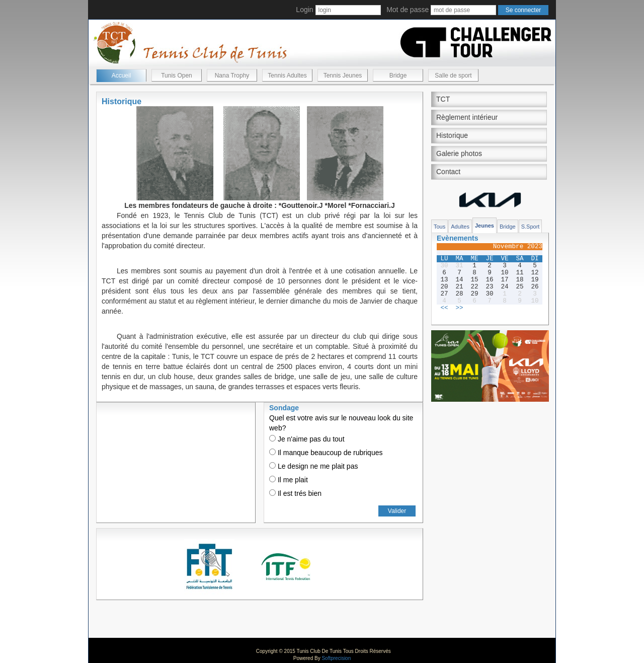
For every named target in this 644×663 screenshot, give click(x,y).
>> (459, 308)
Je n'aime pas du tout (307, 439)
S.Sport (531, 227)
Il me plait (289, 480)
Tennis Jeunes (343, 76)
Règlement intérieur (467, 117)
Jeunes (485, 226)
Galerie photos (459, 154)
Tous (439, 227)
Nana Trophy (232, 76)
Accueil (122, 76)
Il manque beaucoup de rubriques (326, 453)
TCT (443, 99)
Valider (397, 511)
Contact (448, 172)
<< (444, 308)
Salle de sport (453, 76)
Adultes (460, 227)
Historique (452, 135)
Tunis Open (177, 76)
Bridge (398, 76)
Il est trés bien (295, 493)
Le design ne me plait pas (313, 466)
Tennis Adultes (287, 76)
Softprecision (336, 658)
